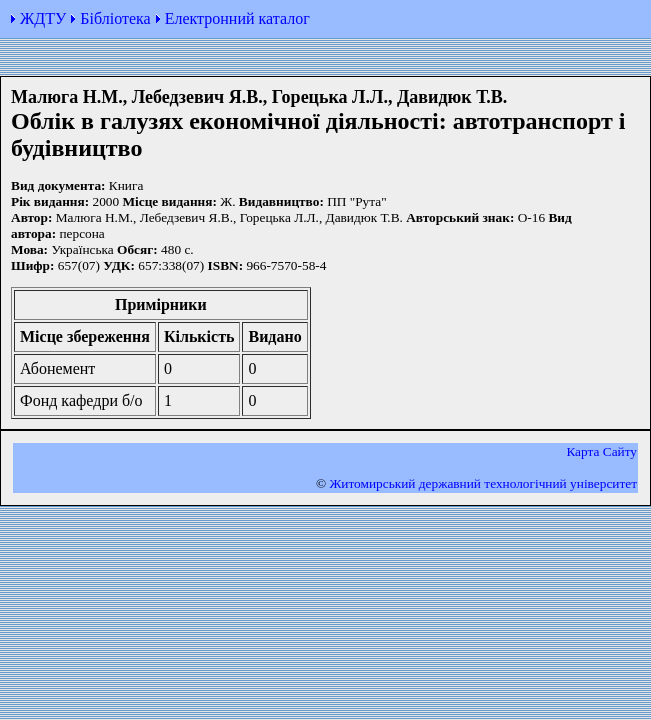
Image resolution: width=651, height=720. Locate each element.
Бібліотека (115, 18)
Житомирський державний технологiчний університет (483, 483)
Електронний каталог (237, 18)
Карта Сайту (601, 451)
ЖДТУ (43, 18)
